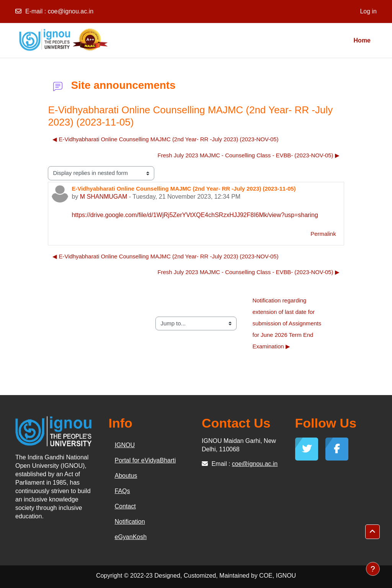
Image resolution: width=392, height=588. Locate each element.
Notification (130, 522)
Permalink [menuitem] (323, 234)
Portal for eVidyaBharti (145, 460)
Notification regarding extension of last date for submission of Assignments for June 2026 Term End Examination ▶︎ (288, 323)
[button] (372, 532)
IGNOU (125, 445)
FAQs (122, 491)
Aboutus (126, 476)
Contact (125, 506)
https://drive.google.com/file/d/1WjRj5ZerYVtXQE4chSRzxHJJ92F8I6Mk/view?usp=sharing (195, 215)
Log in (368, 11)
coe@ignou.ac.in (71, 11)
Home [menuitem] (362, 40)
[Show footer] (373, 569)
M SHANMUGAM (104, 197)
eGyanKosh (131, 537)
